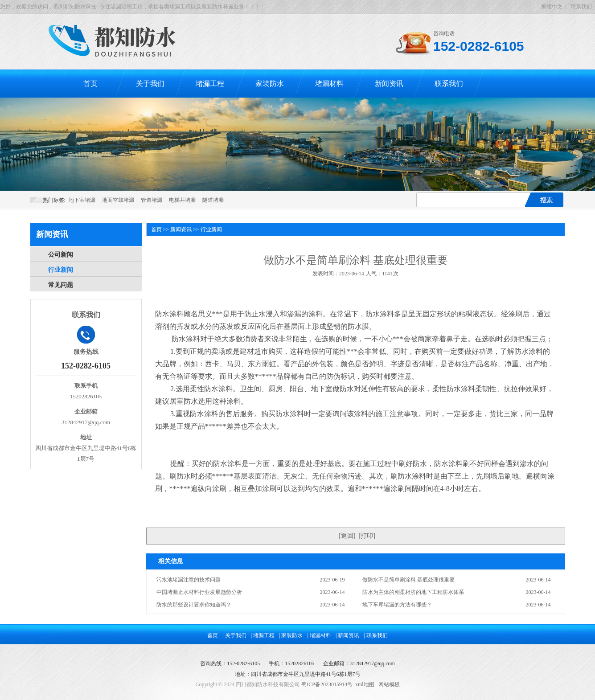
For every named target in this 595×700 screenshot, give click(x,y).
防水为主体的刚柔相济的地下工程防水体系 (413, 592)
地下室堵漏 (82, 200)
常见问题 (61, 285)
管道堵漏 (152, 200)
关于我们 (150, 84)
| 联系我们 (375, 635)
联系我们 (581, 7)
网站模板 (389, 684)
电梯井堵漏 (182, 200)
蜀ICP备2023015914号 (327, 684)
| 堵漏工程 (263, 635)
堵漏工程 (210, 84)
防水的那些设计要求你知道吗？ (194, 605)
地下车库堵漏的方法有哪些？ (397, 605)
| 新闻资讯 (347, 635)
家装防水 (270, 84)
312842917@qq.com (372, 663)
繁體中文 (552, 7)
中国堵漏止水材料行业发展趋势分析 (199, 592)
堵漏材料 (329, 84)
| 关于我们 (234, 635)
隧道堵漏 (213, 200)
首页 (90, 84)
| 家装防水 (291, 635)
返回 (347, 536)
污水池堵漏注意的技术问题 (189, 580)
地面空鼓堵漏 (118, 200)
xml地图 (365, 684)
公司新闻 (61, 255)
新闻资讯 (389, 84)
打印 (367, 536)
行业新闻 (61, 270)
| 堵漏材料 (319, 635)
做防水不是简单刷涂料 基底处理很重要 (408, 580)
